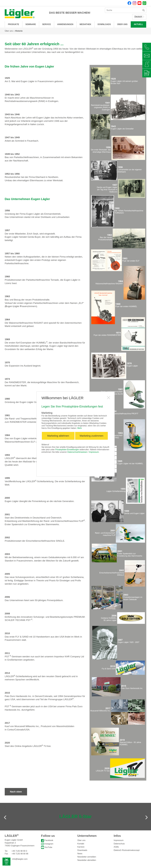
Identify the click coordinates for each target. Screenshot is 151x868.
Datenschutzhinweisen (77, 452)
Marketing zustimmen (92, 436)
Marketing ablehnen (58, 436)
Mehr (80, 428)
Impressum (94, 452)
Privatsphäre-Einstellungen (67, 450)
